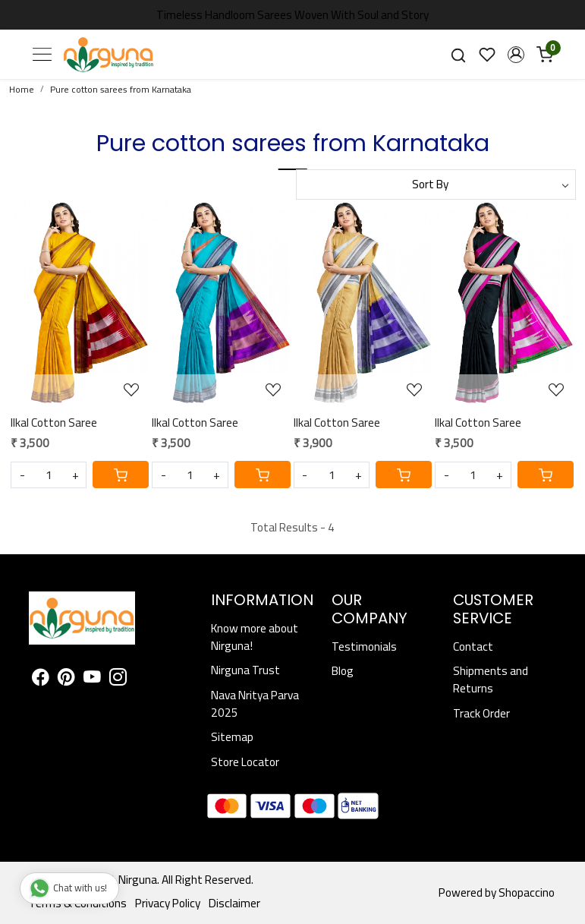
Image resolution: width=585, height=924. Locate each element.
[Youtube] (92, 679)
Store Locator (245, 762)
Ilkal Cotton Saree (54, 423)
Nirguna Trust (245, 670)
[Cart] (121, 475)
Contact (473, 646)
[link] (458, 55)
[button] (516, 55)
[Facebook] (41, 679)
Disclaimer (234, 903)
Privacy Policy (168, 903)
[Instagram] (118, 679)
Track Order (481, 713)
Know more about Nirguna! (255, 637)
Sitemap (232, 737)
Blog (343, 671)
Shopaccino (527, 892)
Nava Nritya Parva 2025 (255, 704)
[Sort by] (436, 184)
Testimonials (364, 646)
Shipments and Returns (491, 680)
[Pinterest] (66, 679)
